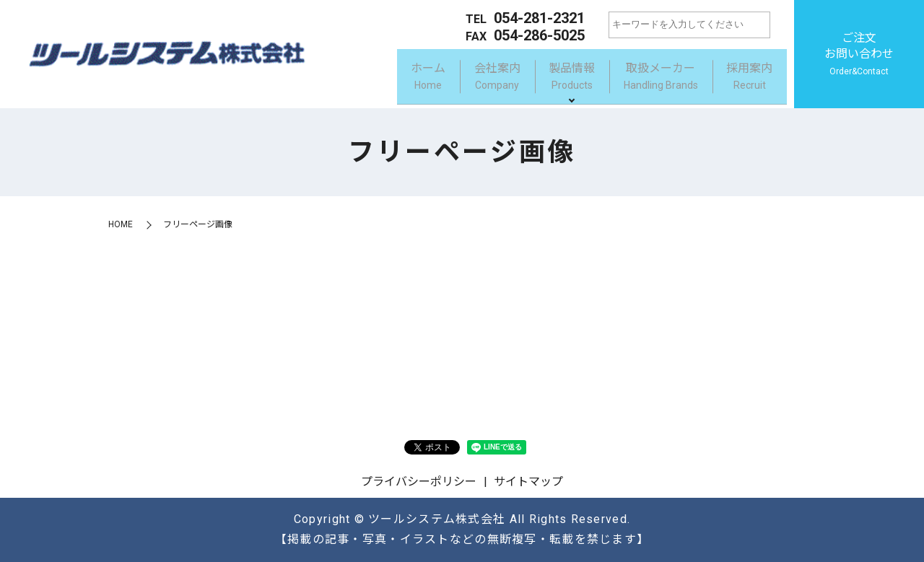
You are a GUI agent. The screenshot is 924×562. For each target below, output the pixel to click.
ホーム (401, 78)
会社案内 (476, 78)
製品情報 (557, 78)
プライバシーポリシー (419, 482)
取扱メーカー (651, 78)
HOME (121, 224)
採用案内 (746, 78)
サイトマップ (528, 482)
